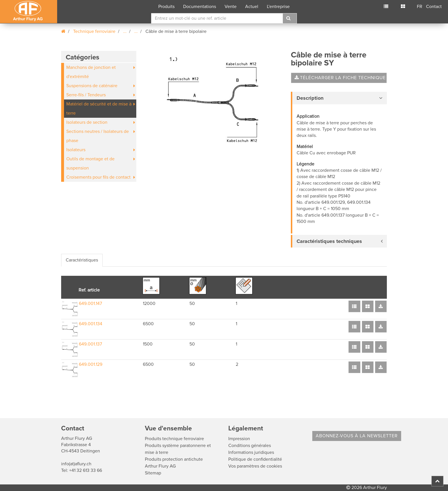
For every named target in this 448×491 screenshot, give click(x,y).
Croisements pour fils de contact (98, 177)
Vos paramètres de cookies (255, 466)
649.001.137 (90, 344)
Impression (239, 439)
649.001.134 (91, 324)
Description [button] (310, 98)
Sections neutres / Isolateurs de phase (98, 136)
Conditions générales (250, 446)
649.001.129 (91, 364)
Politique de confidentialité (255, 459)
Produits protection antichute (174, 459)
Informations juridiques (251, 452)
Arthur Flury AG (160, 466)
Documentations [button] (200, 7)
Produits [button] (166, 7)
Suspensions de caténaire (92, 86)
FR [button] (420, 7)
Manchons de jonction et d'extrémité (91, 72)
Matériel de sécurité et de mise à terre (99, 109)
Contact (434, 7)
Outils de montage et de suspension (90, 163)
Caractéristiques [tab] (82, 260)
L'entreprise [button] (278, 7)
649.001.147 (90, 304)
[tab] (339, 98)
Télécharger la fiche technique (340, 78)
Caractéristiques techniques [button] (329, 241)
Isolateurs (76, 150)
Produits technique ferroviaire (174, 439)
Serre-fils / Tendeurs (86, 95)
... (125, 31)
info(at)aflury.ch (76, 464)
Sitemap (153, 473)
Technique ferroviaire (94, 31)
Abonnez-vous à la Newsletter (357, 436)
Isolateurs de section (87, 122)
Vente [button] (231, 7)
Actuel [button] (252, 7)
